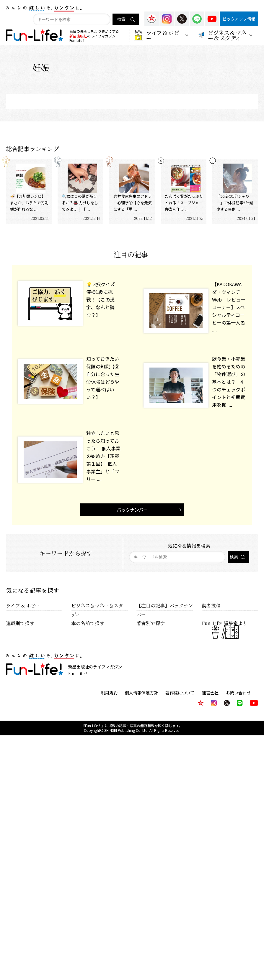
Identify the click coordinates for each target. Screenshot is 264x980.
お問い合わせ (238, 693)
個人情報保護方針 (142, 693)
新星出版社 (78, 36)
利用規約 (110, 693)
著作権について (180, 693)
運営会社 (210, 693)
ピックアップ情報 (239, 19)
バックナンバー (132, 510)
